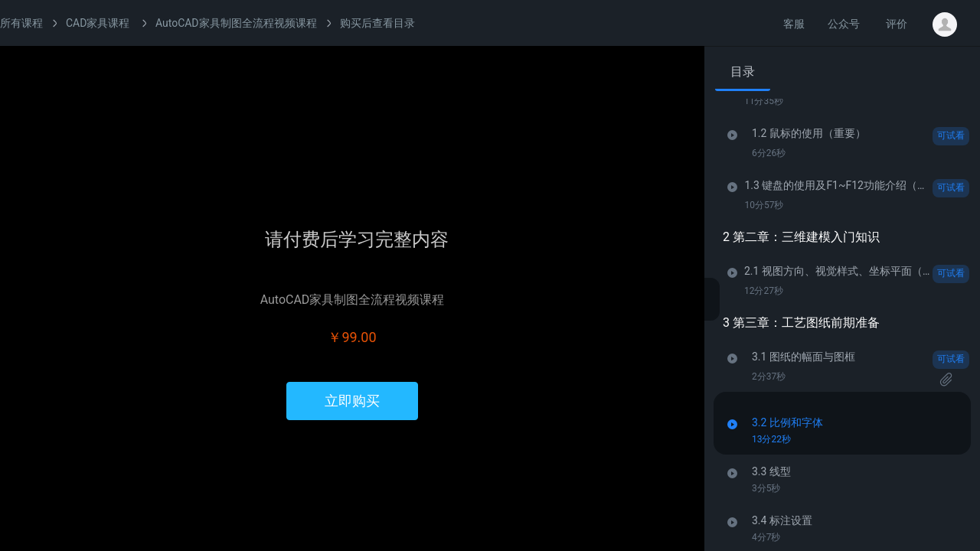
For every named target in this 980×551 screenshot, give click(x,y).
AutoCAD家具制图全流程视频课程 (236, 23)
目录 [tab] (743, 72)
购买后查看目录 (377, 23)
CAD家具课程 (98, 23)
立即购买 (352, 401)
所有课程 (21, 23)
